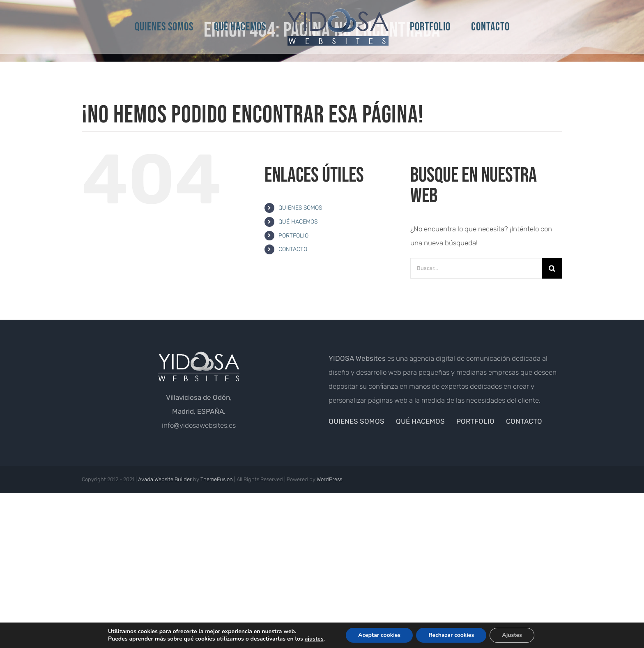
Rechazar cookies (451, 635)
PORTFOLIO (293, 236)
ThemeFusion (217, 479)
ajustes (314, 639)
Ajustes (512, 635)
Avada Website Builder (165, 479)
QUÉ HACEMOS (298, 222)
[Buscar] (552, 268)
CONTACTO (293, 249)
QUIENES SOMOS (300, 208)
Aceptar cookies (379, 635)
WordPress (329, 479)
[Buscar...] (476, 268)
